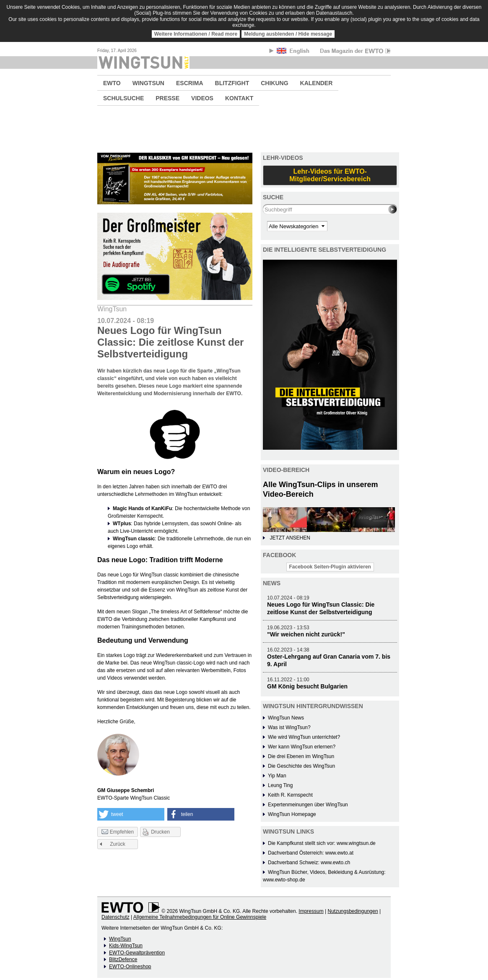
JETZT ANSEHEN (290, 538)
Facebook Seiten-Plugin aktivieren (330, 567)
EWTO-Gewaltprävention (137, 953)
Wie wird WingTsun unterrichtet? (304, 737)
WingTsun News (286, 718)
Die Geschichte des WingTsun (301, 766)
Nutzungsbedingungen (353, 911)
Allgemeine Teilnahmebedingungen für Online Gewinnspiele (200, 917)
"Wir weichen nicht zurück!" (306, 634)
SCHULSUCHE (123, 98)
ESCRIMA (190, 83)
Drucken (160, 832)
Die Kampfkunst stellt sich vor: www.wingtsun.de (322, 843)
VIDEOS (202, 98)
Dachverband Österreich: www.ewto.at (311, 853)
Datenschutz (116, 917)
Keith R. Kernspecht (290, 795)
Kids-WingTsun (126, 946)
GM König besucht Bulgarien (307, 686)
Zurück (118, 844)
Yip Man (277, 776)
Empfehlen (118, 832)
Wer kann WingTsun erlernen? (302, 747)
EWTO (112, 83)
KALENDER (317, 83)
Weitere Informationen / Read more (196, 34)
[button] (131, 814)
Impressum (311, 911)
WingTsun (120, 939)
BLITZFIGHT (232, 83)
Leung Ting (280, 785)
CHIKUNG (274, 83)
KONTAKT (239, 98)
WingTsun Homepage (292, 814)
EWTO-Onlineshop (130, 967)
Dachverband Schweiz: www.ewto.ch (309, 863)
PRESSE (167, 98)
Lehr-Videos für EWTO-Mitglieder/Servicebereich (330, 175)
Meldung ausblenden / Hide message (288, 34)
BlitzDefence (123, 959)
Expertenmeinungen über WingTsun (308, 805)
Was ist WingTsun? (289, 727)
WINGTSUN (148, 83)
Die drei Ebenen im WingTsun (301, 756)
